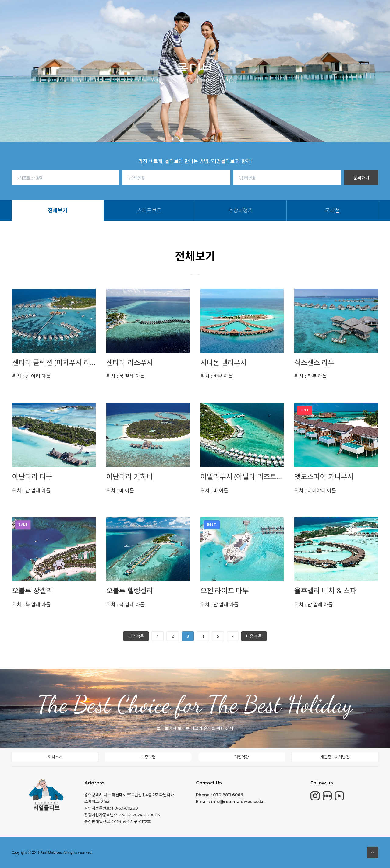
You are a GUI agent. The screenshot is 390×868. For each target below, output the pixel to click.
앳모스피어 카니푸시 (324, 477)
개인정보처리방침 (335, 757)
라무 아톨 (311, 376)
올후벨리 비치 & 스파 (325, 591)
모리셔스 (124, 12)
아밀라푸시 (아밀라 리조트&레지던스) (242, 477)
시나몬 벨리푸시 (224, 363)
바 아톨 (120, 490)
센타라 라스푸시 (130, 363)
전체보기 (100, 21)
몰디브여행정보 (212, 9)
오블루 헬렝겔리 (130, 591)
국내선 (175, 21)
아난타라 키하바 (130, 477)
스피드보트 (125, 21)
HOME (76, 13)
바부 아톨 (217, 376)
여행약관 (242, 757)
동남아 (180, 10)
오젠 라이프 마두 (225, 591)
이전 (136, 636)
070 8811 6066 (228, 795)
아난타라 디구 (32, 477)
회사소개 (55, 757)
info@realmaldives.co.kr (238, 801)
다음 (254, 636)
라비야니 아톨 (315, 490)
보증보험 (148, 757)
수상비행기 (152, 21)
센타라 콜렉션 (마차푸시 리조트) (54, 363)
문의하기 (361, 178)
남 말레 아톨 (31, 490)
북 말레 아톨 (126, 376)
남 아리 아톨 (31, 376)
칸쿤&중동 (153, 11)
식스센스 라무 (314, 363)
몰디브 (99, 12)
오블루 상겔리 (32, 591)
